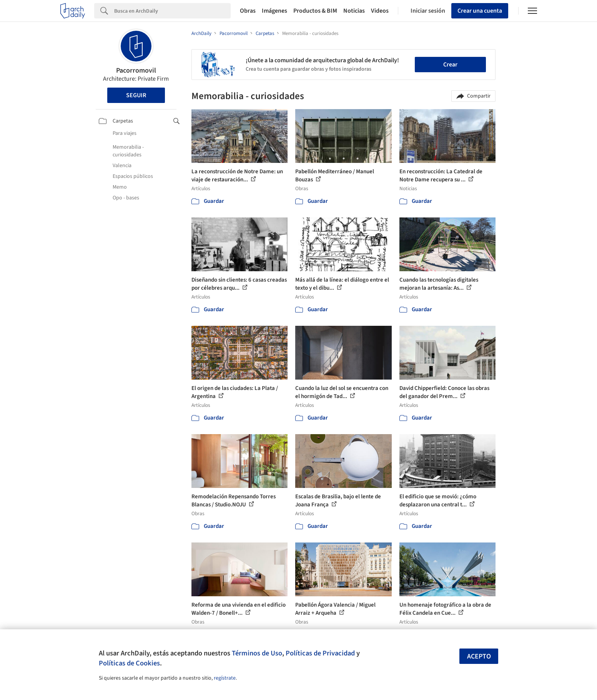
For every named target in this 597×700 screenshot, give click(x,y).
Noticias (354, 11)
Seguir (136, 95)
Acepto (479, 656)
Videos (380, 11)
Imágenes (274, 11)
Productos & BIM (315, 11)
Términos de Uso (257, 653)
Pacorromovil (136, 70)
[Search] (172, 11)
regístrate (225, 678)
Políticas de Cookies (129, 663)
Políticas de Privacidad (320, 653)
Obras (248, 11)
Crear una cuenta (480, 11)
